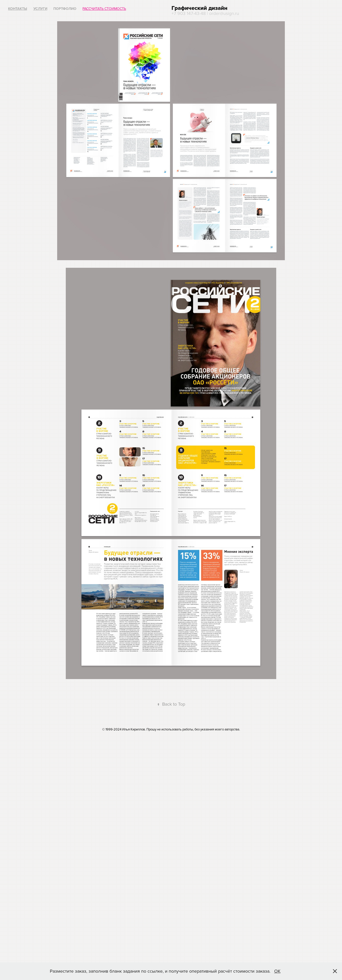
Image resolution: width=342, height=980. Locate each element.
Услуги (40, 9)
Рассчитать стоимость (104, 9)
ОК (277, 971)
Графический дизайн (199, 8)
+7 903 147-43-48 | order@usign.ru (205, 13)
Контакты (18, 9)
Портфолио (65, 9)
